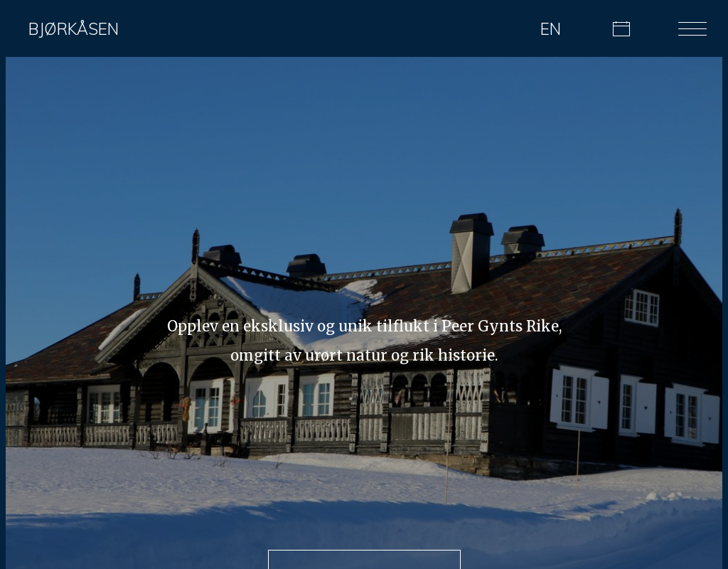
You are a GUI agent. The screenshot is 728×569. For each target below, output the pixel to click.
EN (551, 29)
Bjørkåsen (74, 29)
